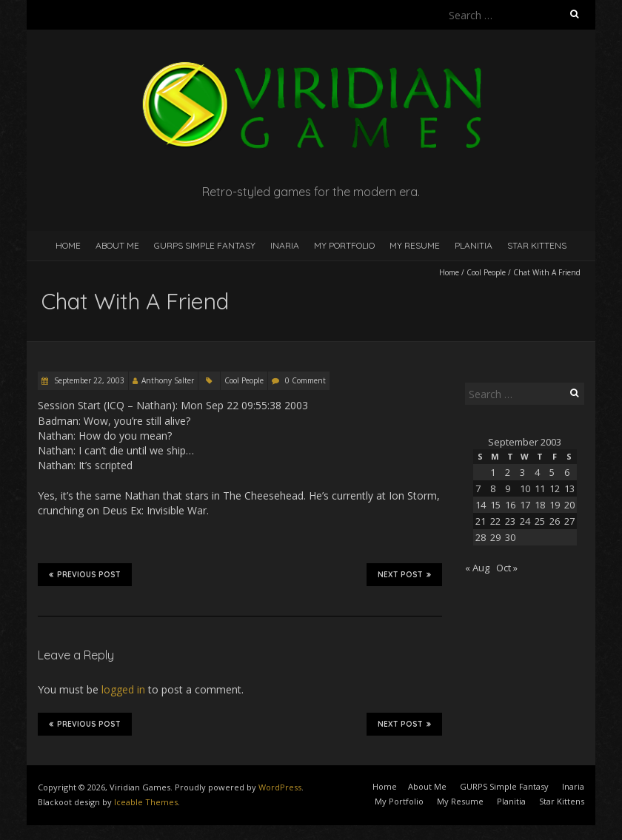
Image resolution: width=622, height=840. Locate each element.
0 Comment (305, 380)
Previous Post (85, 574)
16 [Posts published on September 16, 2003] (510, 505)
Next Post (404, 574)
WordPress (280, 787)
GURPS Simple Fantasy (205, 245)
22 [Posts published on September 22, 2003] (495, 521)
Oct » (507, 568)
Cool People (486, 272)
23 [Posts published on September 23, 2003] (510, 521)
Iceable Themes (146, 802)
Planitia (474, 245)
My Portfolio (344, 245)
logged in (123, 689)
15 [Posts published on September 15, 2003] (495, 505)
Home (68, 245)
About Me (117, 245)
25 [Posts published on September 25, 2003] (540, 521)
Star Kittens (537, 245)
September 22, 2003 (88, 380)
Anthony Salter (168, 380)
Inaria (285, 245)
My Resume (415, 245)
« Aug (477, 568)
